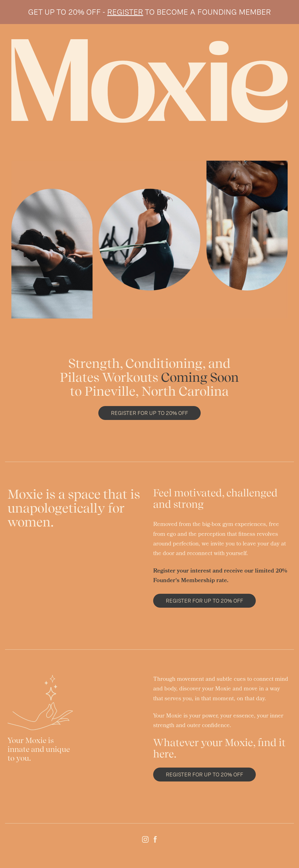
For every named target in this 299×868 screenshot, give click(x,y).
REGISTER (125, 12)
